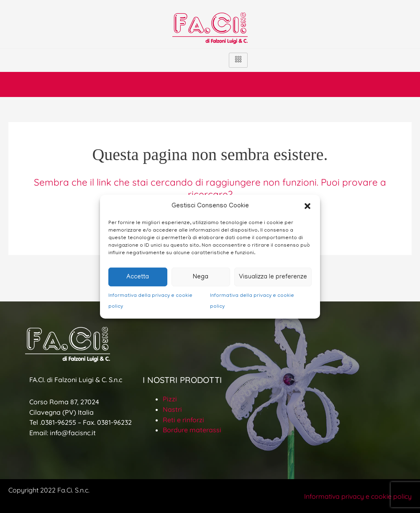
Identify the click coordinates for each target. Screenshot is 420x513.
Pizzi (170, 399)
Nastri (172, 409)
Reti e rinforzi (183, 420)
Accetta (138, 277)
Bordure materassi (192, 430)
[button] (307, 206)
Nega (201, 277)
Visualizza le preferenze (273, 277)
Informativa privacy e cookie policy (358, 496)
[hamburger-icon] (238, 60)
